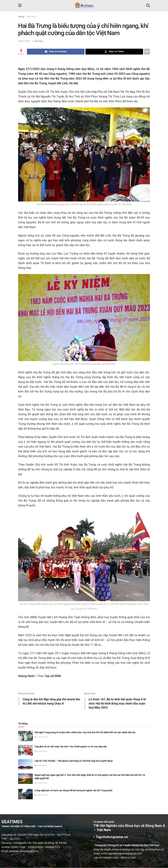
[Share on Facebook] (56, 52)
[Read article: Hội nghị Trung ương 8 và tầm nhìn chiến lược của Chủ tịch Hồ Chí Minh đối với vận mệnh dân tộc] (25, 736)
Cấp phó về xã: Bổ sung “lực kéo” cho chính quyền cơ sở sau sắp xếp (71, 747)
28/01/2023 (24, 41)
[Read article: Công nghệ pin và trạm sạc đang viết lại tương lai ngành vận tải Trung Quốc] (25, 794)
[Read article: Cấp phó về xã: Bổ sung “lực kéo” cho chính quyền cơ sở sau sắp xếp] (25, 750)
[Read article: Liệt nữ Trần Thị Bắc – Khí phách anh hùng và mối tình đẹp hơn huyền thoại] (25, 765)
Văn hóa (31, 17)
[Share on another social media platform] (147, 52)
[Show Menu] (20, 6)
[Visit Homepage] (84, 6)
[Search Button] (148, 6)
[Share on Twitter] (114, 52)
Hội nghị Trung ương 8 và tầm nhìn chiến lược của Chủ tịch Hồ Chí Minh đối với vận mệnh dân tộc (85, 733)
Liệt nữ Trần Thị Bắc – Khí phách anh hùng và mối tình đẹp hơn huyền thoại (74, 761)
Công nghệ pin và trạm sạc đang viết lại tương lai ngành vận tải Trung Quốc (74, 790)
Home (21, 17)
